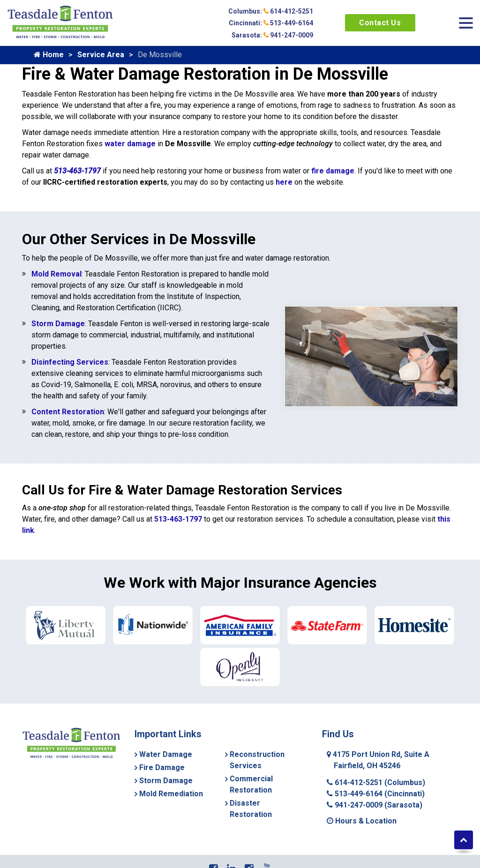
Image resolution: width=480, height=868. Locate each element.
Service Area (101, 55)
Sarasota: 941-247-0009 (272, 35)
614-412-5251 (376, 782)
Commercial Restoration (251, 784)
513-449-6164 (376, 794)
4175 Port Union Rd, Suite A (378, 760)
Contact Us (380, 23)
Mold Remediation (171, 794)
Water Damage (166, 754)
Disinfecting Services (70, 362)
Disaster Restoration (251, 809)
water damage (130, 144)
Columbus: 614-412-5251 (271, 11)
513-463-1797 (77, 171)
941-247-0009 (375, 805)
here (284, 182)
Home (49, 55)
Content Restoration (68, 412)
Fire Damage (162, 767)
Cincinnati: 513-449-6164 (271, 23)
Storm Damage (58, 324)
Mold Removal (56, 274)
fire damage (333, 171)
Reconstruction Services (257, 760)
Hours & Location (362, 821)
